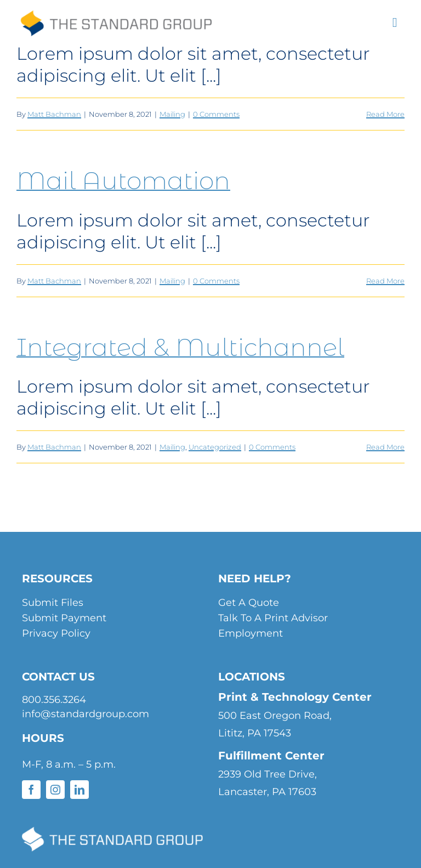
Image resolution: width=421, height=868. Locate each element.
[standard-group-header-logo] (116, 19)
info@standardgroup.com (86, 714)
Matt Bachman (54, 114)
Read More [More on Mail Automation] (385, 281)
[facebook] (31, 790)
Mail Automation (123, 180)
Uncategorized (215, 447)
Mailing (172, 114)
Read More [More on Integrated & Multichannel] (385, 447)
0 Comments (216, 114)
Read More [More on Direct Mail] (385, 114)
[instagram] (55, 790)
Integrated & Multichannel (180, 347)
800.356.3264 (54, 700)
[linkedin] (79, 790)
